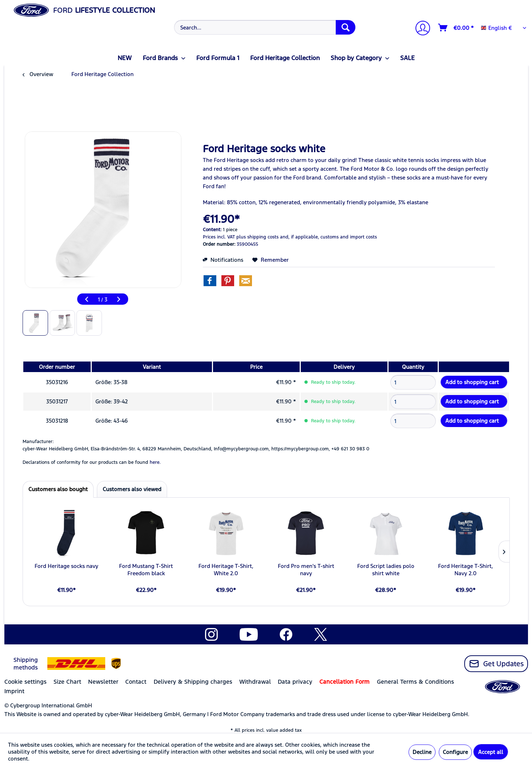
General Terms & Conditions (415, 682)
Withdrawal (255, 682)
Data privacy (295, 682)
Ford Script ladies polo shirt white (386, 570)
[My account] (420, 29)
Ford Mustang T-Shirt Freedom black (146, 570)
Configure (455, 752)
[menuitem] (264, 27)
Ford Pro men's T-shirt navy (306, 570)
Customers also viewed (132, 489)
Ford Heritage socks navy (66, 566)
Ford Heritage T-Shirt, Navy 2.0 (466, 570)
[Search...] (265, 27)
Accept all (491, 752)
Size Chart (67, 682)
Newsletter (103, 682)
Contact (136, 682)
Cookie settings (25, 682)
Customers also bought (58, 489)
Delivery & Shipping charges (193, 682)
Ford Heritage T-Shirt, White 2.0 (226, 570)
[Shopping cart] (456, 28)
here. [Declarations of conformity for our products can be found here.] (155, 462)
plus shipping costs (257, 237)
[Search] (346, 27)
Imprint (14, 691)
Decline (422, 752)
